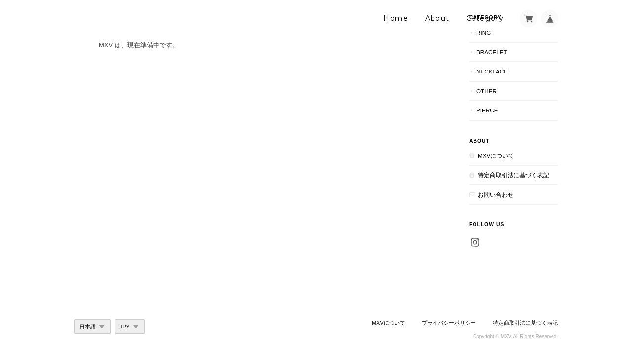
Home (396, 18)
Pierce (487, 110)
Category (485, 18)
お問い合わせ (496, 195)
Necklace (492, 71)
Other (487, 91)
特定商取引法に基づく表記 (513, 175)
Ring (484, 32)
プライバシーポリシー (449, 323)
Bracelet (492, 52)
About (437, 18)
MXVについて (496, 156)
